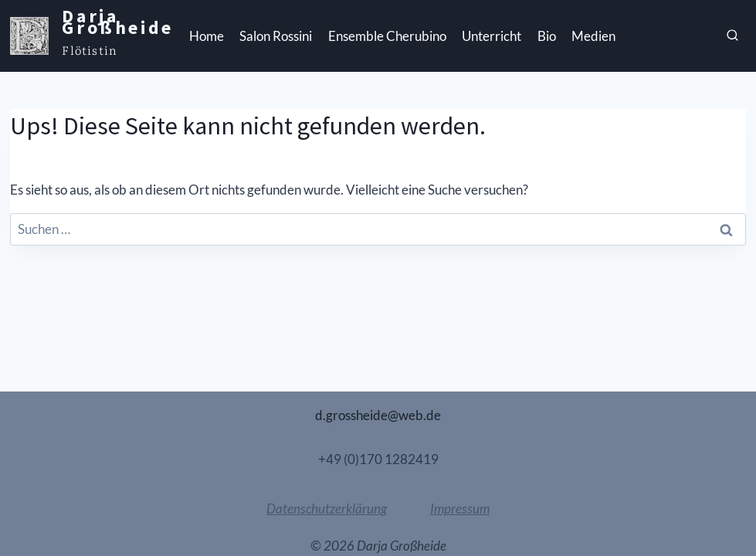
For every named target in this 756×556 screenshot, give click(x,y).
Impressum (460, 509)
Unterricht (492, 36)
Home (207, 36)
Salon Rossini (276, 36)
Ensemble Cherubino (387, 36)
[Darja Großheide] (92, 36)
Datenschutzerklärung (327, 509)
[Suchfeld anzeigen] (733, 36)
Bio (547, 36)
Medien (593, 36)
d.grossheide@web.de (378, 415)
